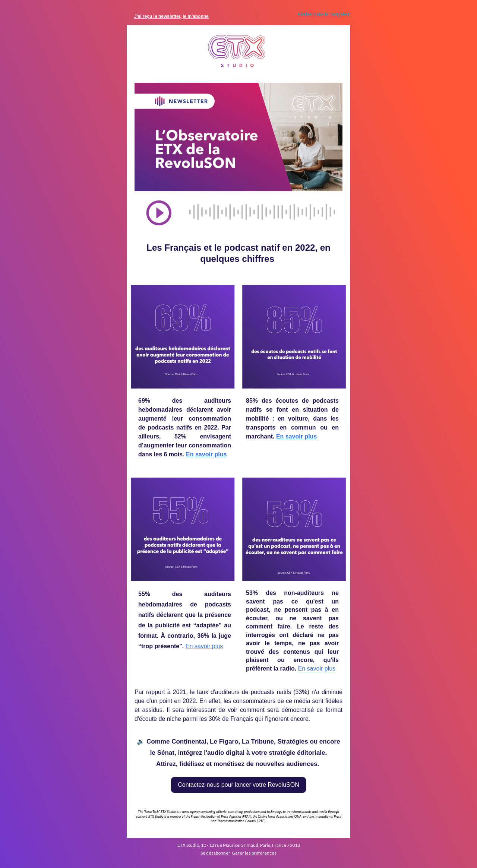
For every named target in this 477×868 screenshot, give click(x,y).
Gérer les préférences (254, 853)
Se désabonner (215, 853)
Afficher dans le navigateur (324, 14)
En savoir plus (206, 454)
